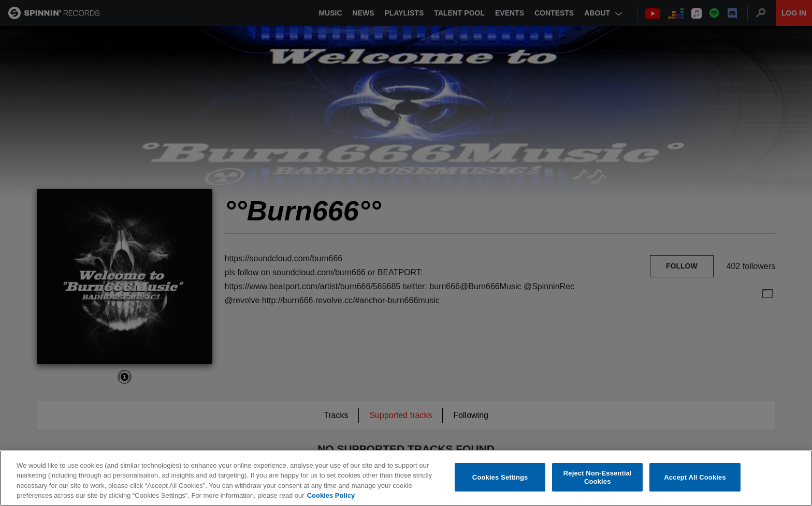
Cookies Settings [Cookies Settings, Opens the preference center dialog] (500, 477)
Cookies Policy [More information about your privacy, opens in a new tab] (331, 496)
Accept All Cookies (695, 477)
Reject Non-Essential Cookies (598, 477)
